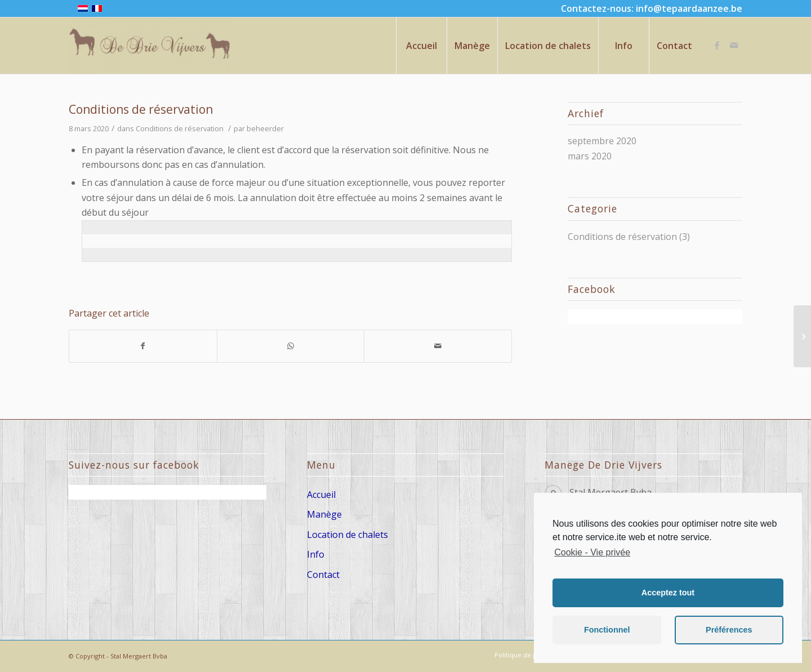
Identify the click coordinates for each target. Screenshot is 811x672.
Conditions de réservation (141, 109)
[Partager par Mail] (438, 346)
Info (316, 554)
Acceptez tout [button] (668, 593)
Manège (324, 514)
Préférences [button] (729, 630)
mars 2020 (590, 156)
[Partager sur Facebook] (143, 346)
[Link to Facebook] (717, 45)
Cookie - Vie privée (592, 552)
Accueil (321, 495)
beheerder (265, 128)
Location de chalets (347, 535)
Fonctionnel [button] (607, 630)
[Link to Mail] (734, 45)
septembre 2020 (602, 141)
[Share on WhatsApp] (291, 346)
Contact (323, 575)
